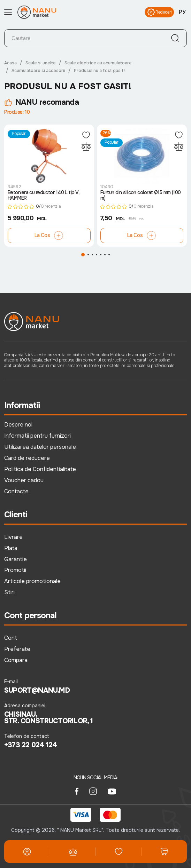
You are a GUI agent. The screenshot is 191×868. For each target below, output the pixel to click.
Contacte (16, 491)
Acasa (10, 63)
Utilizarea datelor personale (40, 447)
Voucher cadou (24, 480)
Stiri (9, 592)
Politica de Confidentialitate (40, 469)
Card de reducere (27, 458)
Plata (11, 548)
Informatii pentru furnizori (37, 436)
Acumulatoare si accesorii (38, 71)
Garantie (16, 559)
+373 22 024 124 (30, 745)
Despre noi (18, 425)
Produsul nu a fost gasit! (99, 71)
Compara (16, 660)
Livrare (13, 537)
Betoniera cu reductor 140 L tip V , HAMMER (44, 195)
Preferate (17, 649)
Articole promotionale (32, 581)
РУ (182, 12)
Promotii (15, 570)
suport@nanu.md (37, 691)
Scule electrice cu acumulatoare (98, 63)
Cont (11, 638)
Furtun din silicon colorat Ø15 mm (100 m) (141, 195)
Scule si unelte (41, 63)
